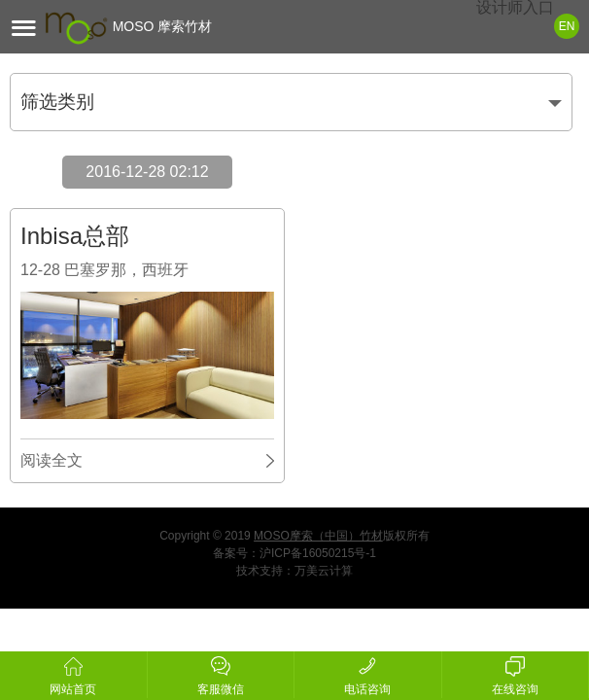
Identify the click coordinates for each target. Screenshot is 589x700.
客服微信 (221, 674)
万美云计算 (324, 571)
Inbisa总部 (75, 236)
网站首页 (73, 674)
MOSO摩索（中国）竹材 (318, 536)
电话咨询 (368, 674)
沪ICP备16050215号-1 (318, 553)
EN (567, 26)
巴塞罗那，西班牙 (126, 270)
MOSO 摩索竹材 (128, 27)
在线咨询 (516, 674)
